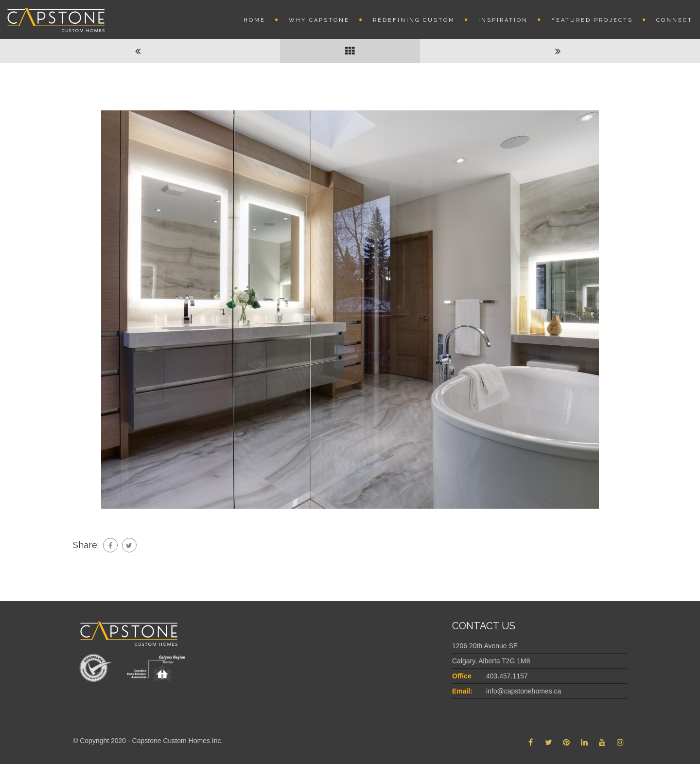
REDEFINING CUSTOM (414, 20)
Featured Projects (592, 20)
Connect (674, 20)
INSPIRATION (503, 20)
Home (254, 20)
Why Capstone (319, 20)
